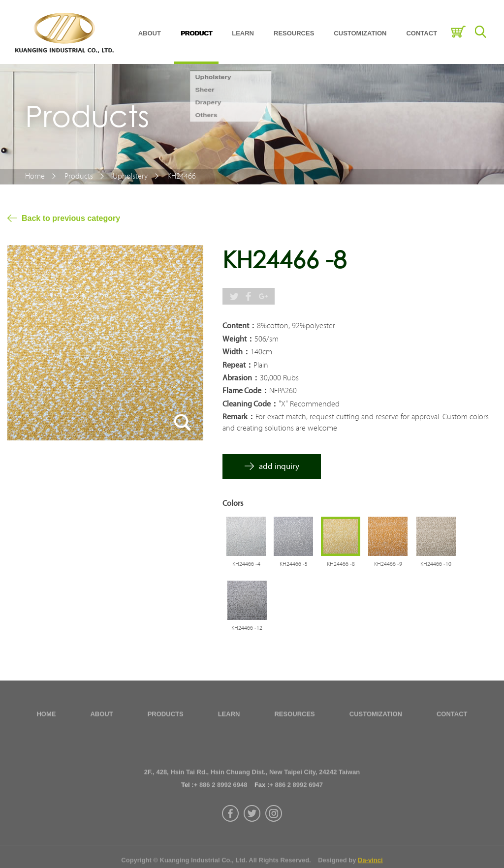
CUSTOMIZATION (360, 33)
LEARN (243, 33)
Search (480, 32)
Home (35, 176)
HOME (46, 717)
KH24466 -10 (436, 564)
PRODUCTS (166, 717)
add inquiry (279, 466)
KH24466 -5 (294, 564)
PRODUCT (196, 33)
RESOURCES (294, 33)
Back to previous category (71, 218)
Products (79, 176)
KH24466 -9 (388, 564)
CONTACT (422, 33)
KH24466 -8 (341, 564)
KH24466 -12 (247, 628)
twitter (252, 838)
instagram (274, 838)
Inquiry (458, 32)
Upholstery (130, 176)
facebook (230, 838)
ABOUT (150, 33)
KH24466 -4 (246, 564)
